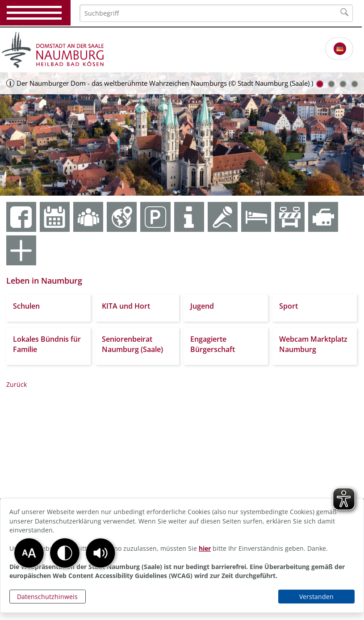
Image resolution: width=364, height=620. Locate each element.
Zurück (17, 384)
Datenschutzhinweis (47, 597)
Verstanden (316, 597)
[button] (100, 553)
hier (205, 548)
